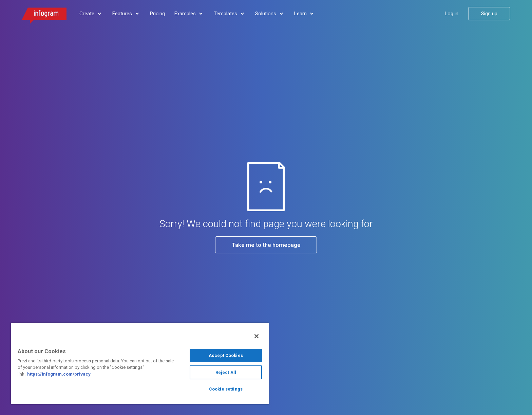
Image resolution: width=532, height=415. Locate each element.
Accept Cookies (226, 355)
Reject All (226, 372)
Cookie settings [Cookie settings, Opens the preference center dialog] (226, 389)
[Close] (256, 336)
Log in (452, 14)
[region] (140, 363)
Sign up (489, 14)
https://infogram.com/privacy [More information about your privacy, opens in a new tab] (59, 374)
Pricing (157, 14)
